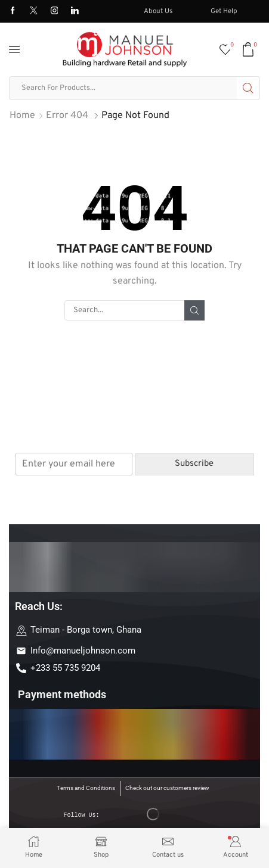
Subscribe (194, 464)
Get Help (224, 11)
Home (22, 116)
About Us (158, 11)
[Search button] (248, 88)
